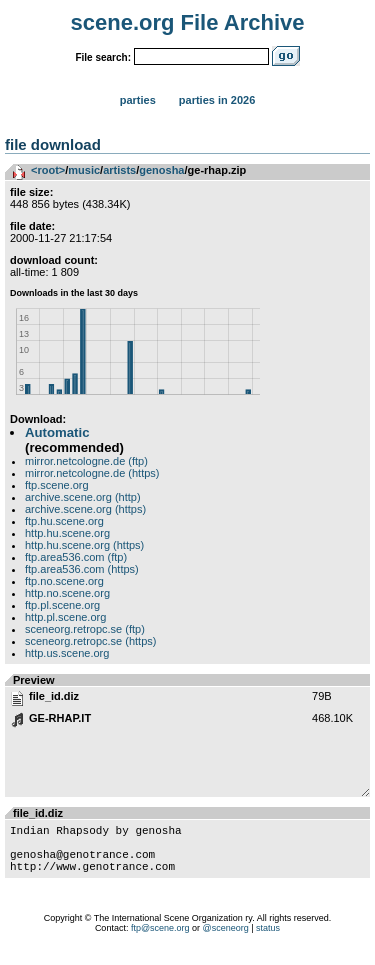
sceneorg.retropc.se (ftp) (85, 629)
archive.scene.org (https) (85, 509)
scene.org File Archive (188, 22)
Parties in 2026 (217, 100)
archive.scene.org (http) (83, 497)
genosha (161, 170)
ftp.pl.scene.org (62, 605)
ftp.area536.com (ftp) (76, 557)
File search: (103, 57)
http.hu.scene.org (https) (84, 545)
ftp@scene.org (160, 940)
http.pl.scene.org (65, 617)
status (268, 940)
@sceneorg (226, 940)
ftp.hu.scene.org (64, 521)
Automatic (57, 432)
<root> (48, 170)
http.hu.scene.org (67, 533)
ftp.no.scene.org (64, 581)
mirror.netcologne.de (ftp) (86, 461)
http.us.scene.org (67, 653)
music (84, 170)
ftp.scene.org (57, 485)
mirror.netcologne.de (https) (92, 473)
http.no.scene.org (67, 593)
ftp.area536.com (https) (82, 569)
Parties (138, 100)
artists (119, 170)
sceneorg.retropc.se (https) (90, 641)
